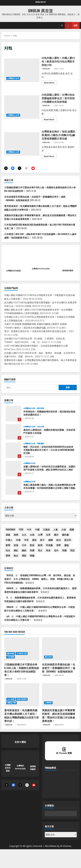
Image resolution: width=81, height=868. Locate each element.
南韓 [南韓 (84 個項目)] (16, 535)
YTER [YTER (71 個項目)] (21, 529)
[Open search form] (62, 25)
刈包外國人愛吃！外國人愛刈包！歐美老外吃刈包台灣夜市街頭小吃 (22, 70)
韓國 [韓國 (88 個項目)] (32, 556)
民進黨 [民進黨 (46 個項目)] (49, 545)
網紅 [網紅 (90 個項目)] (16, 550)
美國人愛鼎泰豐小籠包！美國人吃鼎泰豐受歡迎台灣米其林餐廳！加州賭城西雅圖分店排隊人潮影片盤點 (13, 487)
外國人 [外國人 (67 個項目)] (9, 540)
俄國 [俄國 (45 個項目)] (72, 529)
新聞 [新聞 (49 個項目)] (8, 545)
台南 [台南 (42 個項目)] (32, 535)
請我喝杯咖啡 (68, 270)
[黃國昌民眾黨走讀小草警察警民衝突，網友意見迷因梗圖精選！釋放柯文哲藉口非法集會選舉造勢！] (59, 695)
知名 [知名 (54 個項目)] (8, 550)
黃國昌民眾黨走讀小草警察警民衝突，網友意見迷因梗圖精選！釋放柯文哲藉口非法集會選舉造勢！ (59, 715)
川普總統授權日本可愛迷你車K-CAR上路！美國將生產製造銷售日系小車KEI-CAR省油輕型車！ (22, 670)
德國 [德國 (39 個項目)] (50, 540)
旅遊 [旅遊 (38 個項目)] (16, 545)
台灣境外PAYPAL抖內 (41, 269)
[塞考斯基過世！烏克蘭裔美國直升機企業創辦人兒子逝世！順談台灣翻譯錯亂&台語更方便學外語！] (22, 695)
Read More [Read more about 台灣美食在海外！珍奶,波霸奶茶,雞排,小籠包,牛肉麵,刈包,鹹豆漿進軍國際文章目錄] (50, 157)
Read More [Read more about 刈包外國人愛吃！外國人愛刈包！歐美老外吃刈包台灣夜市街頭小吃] (50, 83)
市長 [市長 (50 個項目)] (26, 540)
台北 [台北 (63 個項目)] (24, 535)
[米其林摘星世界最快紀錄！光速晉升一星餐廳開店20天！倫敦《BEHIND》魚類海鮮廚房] (59, 649)
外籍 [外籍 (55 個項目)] (18, 540)
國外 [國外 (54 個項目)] (56, 535)
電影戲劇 (41, 444)
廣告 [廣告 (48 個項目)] (34, 540)
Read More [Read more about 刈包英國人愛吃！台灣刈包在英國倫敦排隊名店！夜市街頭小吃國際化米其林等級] (50, 120)
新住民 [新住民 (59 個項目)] (68, 540)
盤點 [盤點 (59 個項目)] (67, 545)
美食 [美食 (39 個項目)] (48, 550)
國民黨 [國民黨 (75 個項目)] (65, 535)
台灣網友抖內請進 (13, 271)
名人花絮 (11, 699)
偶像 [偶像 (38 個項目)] (8, 535)
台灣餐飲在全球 (13, 78)
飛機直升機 (12, 703)
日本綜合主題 (22, 653)
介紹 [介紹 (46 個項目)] (64, 529)
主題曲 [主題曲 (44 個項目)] (46, 529)
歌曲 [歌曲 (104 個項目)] (32, 545)
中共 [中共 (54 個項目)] (29, 529)
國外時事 (41, 408)
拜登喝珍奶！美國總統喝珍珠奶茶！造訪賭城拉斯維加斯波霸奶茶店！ (13, 414)
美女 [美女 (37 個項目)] (40, 550)
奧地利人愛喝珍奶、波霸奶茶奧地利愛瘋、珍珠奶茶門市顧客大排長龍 (13, 432)
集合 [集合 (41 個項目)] (16, 556)
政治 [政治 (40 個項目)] (59, 540)
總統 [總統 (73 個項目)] (24, 550)
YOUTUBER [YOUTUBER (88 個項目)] (10, 529)
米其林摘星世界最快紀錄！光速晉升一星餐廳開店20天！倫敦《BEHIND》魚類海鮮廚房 (59, 668)
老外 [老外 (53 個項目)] (56, 550)
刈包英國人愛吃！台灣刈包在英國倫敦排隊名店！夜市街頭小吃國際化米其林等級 (22, 107)
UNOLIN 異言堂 (40, 11)
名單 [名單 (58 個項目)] (48, 535)
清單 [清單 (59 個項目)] (59, 545)
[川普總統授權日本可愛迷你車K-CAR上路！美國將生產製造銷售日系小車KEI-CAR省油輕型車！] (22, 649)
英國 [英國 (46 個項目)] (64, 550)
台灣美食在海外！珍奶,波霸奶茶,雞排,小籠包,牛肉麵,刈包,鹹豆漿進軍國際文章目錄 (22, 144)
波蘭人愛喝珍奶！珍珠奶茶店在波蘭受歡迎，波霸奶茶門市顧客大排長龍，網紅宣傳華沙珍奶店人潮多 (13, 469)
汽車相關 (11, 657)
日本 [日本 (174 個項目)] (24, 545)
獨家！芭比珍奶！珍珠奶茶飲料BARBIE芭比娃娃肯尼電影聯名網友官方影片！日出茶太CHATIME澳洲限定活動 (13, 450)
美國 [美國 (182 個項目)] (32, 550)
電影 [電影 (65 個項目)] (24, 556)
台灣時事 (48, 703)
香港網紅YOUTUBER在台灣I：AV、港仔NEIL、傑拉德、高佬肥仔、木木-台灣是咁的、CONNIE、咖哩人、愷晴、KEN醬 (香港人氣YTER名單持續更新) (40, 579)
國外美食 (48, 657)
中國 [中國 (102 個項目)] (37, 529)
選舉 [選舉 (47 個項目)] (8, 556)
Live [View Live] (71, 25)
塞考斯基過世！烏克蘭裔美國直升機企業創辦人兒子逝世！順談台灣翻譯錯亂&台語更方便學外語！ (21, 715)
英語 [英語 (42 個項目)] (72, 550)
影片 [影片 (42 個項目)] (42, 540)
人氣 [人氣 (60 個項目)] (56, 529)
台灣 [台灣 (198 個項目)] (40, 535)
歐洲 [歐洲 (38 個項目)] (40, 545)
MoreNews (51, 846)
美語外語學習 (22, 699)
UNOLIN (46, 69)
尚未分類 (41, 427)
